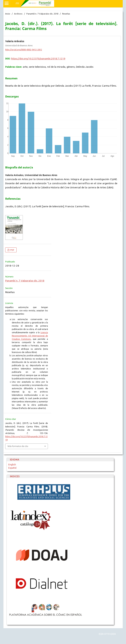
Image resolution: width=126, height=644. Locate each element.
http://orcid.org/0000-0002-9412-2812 (24, 50)
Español (12, 468)
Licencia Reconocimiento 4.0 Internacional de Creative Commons (30, 336)
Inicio (8, 14)
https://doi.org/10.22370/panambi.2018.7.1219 (38, 59)
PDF (12, 250)
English (12, 465)
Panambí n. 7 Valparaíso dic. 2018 (42, 14)
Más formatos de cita (18, 446)
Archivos (18, 14)
